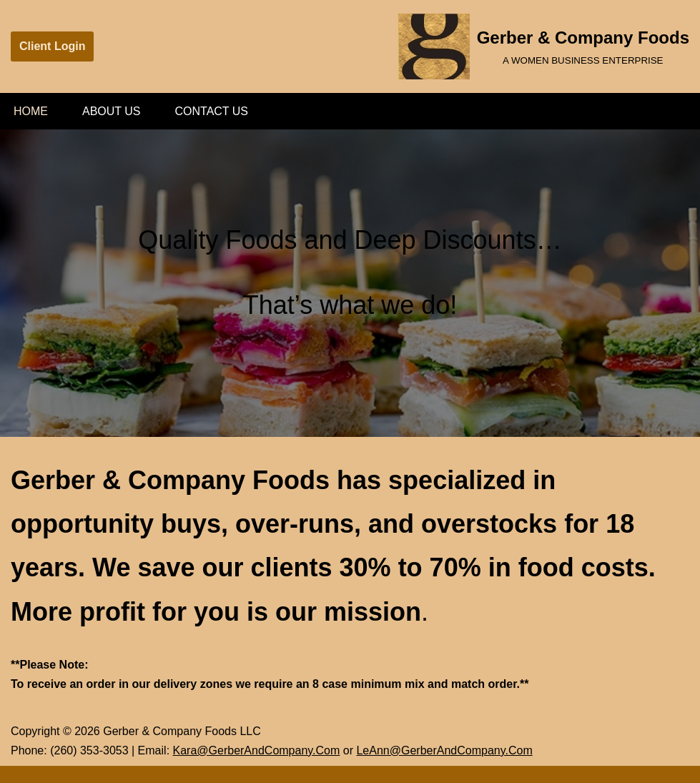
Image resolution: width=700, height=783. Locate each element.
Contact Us (212, 111)
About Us (112, 111)
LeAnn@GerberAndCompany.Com (444, 750)
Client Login (52, 46)
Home (31, 111)
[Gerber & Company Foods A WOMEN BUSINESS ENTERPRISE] (544, 46)
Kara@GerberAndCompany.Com (257, 750)
